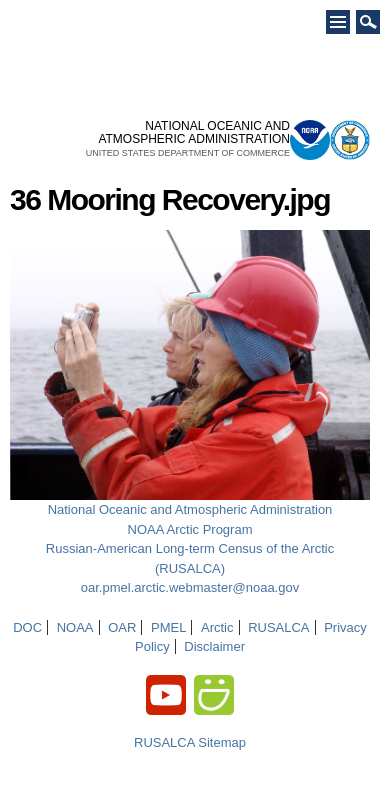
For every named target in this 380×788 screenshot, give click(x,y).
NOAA (75, 627)
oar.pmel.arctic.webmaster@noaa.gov (190, 587)
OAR (122, 627)
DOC (27, 627)
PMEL (168, 627)
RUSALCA (278, 627)
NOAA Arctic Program (190, 529)
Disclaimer (214, 646)
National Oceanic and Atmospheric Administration (190, 509)
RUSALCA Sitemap (190, 742)
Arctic (217, 627)
